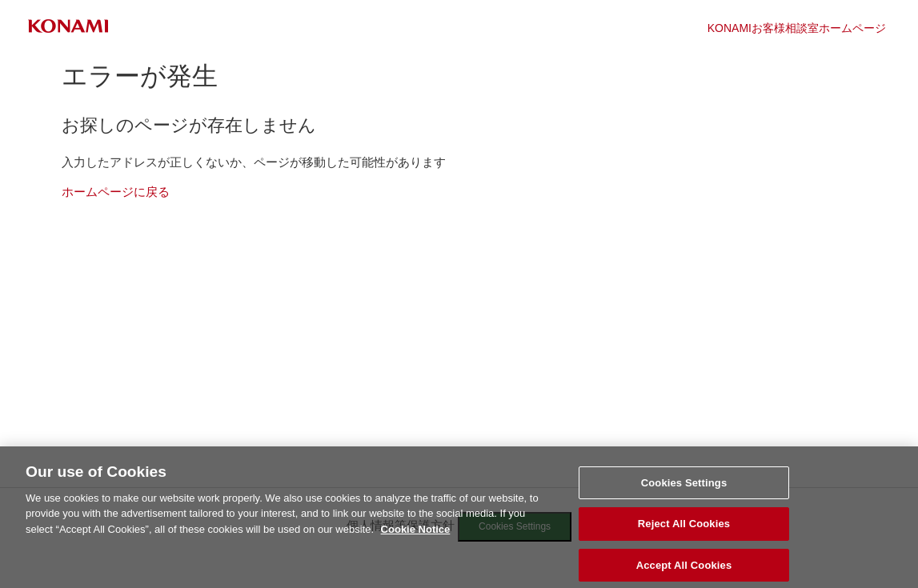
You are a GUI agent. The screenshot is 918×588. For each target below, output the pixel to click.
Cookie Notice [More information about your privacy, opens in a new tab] (416, 536)
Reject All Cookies (684, 531)
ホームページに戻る (116, 192)
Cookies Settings (684, 489)
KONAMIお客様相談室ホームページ (797, 28)
